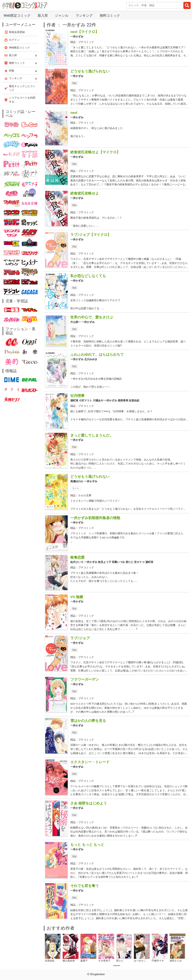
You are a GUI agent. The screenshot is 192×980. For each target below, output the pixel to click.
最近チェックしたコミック (22, 88)
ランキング (84, 15)
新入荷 (43, 15)
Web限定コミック (17, 15)
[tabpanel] (53, 948)
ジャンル (62, 15)
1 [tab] (117, 966)
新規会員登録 (17, 32)
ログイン (14, 40)
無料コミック (110, 15)
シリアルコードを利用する (22, 100)
